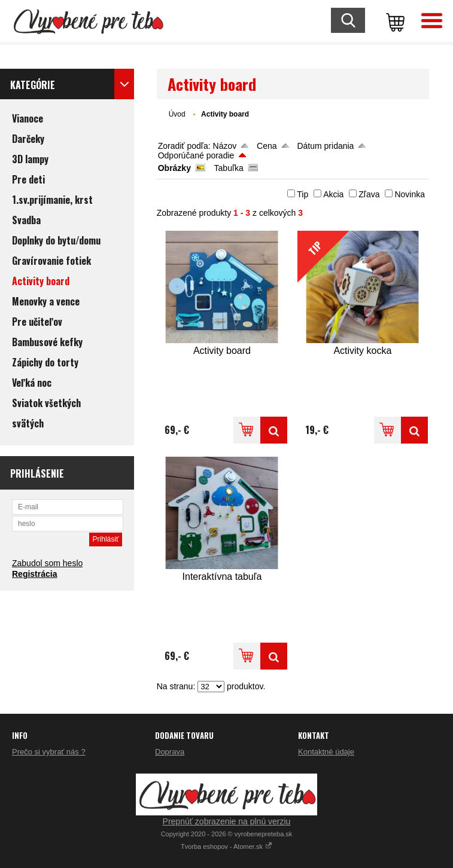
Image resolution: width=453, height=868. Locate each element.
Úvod (177, 114)
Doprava (170, 752)
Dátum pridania (325, 146)
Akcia (333, 194)
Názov (225, 146)
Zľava (369, 194)
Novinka (410, 194)
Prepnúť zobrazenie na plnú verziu (227, 821)
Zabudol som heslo (47, 563)
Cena (267, 146)
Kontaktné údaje (326, 752)
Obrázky (174, 168)
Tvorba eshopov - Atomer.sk (226, 846)
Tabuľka (229, 168)
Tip (302, 194)
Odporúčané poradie (196, 155)
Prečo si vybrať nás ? (49, 752)
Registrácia (34, 574)
